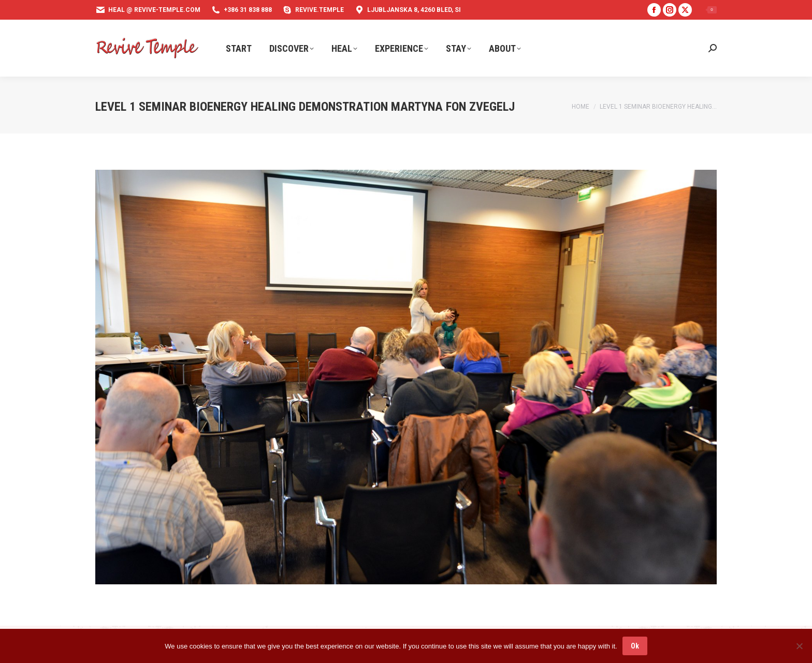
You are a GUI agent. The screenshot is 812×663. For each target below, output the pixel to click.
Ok (635, 646)
